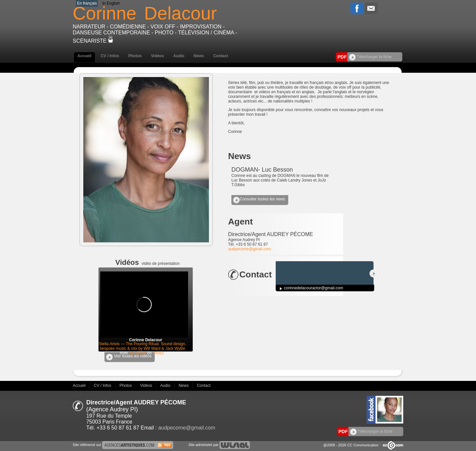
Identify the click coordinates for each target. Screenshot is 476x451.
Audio (179, 56)
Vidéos (158, 56)
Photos (135, 56)
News (199, 56)
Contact (221, 56)
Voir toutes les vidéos (129, 357)
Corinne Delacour (145, 340)
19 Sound (137, 353)
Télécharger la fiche (370, 57)
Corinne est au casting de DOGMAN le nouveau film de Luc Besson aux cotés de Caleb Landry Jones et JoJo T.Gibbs (280, 180)
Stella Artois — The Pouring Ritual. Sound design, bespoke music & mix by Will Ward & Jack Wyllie (143, 346)
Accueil (84, 56)
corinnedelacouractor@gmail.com (314, 288)
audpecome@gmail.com (250, 249)
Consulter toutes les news (259, 200)
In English (111, 3)
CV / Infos (110, 56)
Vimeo (158, 353)
